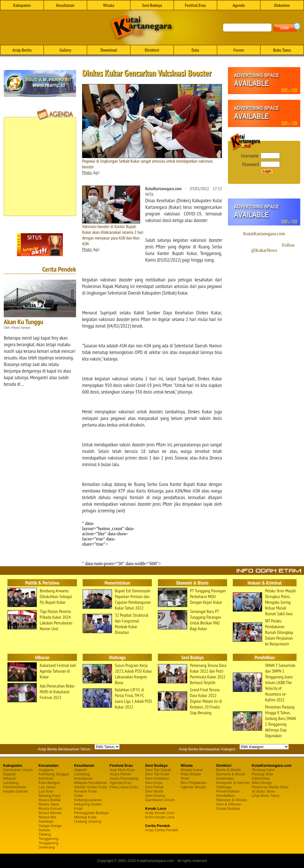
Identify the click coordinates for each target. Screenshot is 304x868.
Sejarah (10, 774)
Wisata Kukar (192, 770)
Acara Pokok (120, 774)
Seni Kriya (154, 783)
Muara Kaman (50, 808)
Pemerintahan (15, 787)
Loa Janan (47, 787)
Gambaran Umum (18, 770)
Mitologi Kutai (85, 817)
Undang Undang (88, 821)
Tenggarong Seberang (48, 845)
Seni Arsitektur (157, 778)
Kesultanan (65, 5)
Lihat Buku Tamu (266, 796)
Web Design (262, 783)
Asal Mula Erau (122, 770)
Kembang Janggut (54, 774)
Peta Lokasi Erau (124, 787)
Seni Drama (155, 796)
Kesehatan (225, 778)
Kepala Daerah (16, 791)
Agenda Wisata (193, 787)
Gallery (65, 50)
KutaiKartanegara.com (264, 234)
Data (195, 50)
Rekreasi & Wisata (232, 800)
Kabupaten (22, 5)
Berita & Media (228, 770)
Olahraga (224, 787)
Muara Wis (47, 817)
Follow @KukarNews (273, 248)
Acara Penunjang (124, 778)
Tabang (45, 834)
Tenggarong (48, 839)
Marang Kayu (50, 796)
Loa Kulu (46, 791)
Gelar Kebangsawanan (88, 798)
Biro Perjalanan (193, 783)
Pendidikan (225, 796)
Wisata (109, 5)
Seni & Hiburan (229, 804)
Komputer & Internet (233, 783)
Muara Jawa (49, 804)
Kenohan (46, 778)
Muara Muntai (50, 813)
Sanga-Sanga (50, 826)
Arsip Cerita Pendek (162, 830)
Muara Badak (50, 800)
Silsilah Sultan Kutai (91, 787)
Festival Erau (195, 5)
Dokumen (282, 5)
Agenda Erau (121, 783)
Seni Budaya (152, 5)
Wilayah (10, 778)
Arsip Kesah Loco (160, 813)
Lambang (11, 783)
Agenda (239, 5)
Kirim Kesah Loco (160, 817)
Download (109, 50)
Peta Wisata (191, 774)
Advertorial (261, 778)
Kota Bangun (49, 783)
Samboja (46, 821)
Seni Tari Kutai (157, 774)
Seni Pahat (154, 787)
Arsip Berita (22, 50)
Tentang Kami (263, 770)
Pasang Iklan (263, 774)
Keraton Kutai (85, 791)
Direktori (152, 50)
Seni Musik (154, 791)
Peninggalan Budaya (91, 813)
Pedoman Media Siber (270, 787)
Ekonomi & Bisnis (231, 774)
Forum (239, 50)
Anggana (46, 770)
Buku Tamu (282, 50)
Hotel (185, 778)
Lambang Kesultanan (83, 776)
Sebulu (44, 830)
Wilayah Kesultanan (91, 783)
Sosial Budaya (228, 808)
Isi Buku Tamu (263, 791)
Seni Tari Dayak (158, 770)
